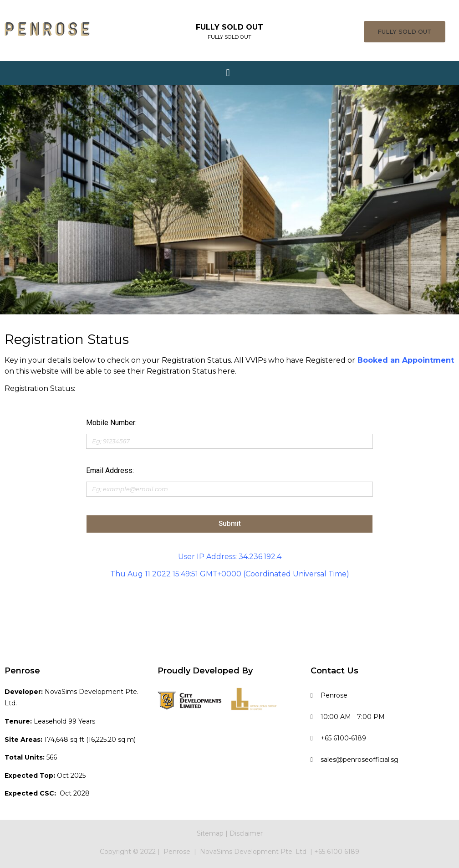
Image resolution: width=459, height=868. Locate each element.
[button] (405, 32)
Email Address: (110, 471)
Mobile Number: (111, 423)
